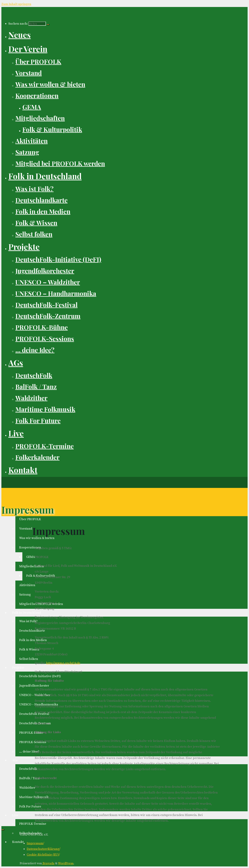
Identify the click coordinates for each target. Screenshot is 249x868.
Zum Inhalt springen (16, 4)
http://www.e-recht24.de (63, 663)
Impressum (35, 843)
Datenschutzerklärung (43, 849)
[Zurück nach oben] (3, 830)
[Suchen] (48, 25)
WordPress (66, 863)
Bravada (48, 863)
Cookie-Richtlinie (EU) (43, 855)
